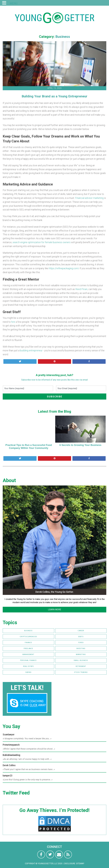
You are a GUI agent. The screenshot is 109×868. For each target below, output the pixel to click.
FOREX (81, 642)
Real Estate (28, 666)
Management (28, 654)
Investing (81, 648)
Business (63, 37)
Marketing (81, 654)
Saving (28, 672)
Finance (28, 642)
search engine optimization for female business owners (42, 242)
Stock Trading (81, 672)
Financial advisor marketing (89, 198)
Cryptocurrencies (28, 637)
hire (13, 322)
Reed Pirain (81, 289)
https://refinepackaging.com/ (64, 268)
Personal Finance (28, 660)
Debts (81, 637)
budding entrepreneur (31, 350)
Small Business (81, 660)
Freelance (28, 648)
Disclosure (70, 864)
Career (81, 631)
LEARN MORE (55, 610)
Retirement (81, 666)
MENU (14, 3)
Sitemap (80, 864)
